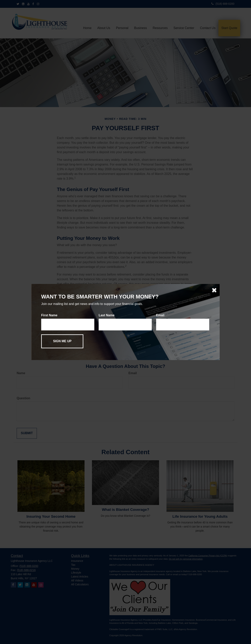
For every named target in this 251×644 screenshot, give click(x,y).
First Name (49, 315)
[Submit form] (62, 341)
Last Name (107, 315)
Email (160, 315)
